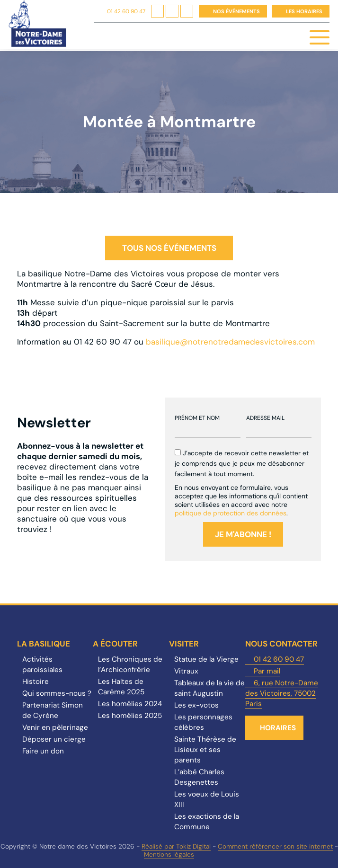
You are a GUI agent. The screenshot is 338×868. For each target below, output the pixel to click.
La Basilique (44, 644)
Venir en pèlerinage (55, 727)
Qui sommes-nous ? (57, 693)
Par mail (267, 671)
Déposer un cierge (54, 739)
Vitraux (186, 671)
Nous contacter (281, 644)
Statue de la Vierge (206, 659)
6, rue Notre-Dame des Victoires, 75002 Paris (282, 693)
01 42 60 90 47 (126, 11)
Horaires (278, 728)
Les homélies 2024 (130, 704)
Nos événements (236, 11)
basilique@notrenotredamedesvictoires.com (230, 342)
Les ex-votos (196, 705)
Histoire (36, 682)
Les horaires (304, 11)
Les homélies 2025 (130, 716)
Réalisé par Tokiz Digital (176, 846)
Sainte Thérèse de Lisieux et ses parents (205, 750)
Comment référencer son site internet (275, 846)
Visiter (184, 644)
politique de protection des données (231, 513)
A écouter (115, 644)
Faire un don (43, 751)
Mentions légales (169, 855)
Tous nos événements (169, 248)
